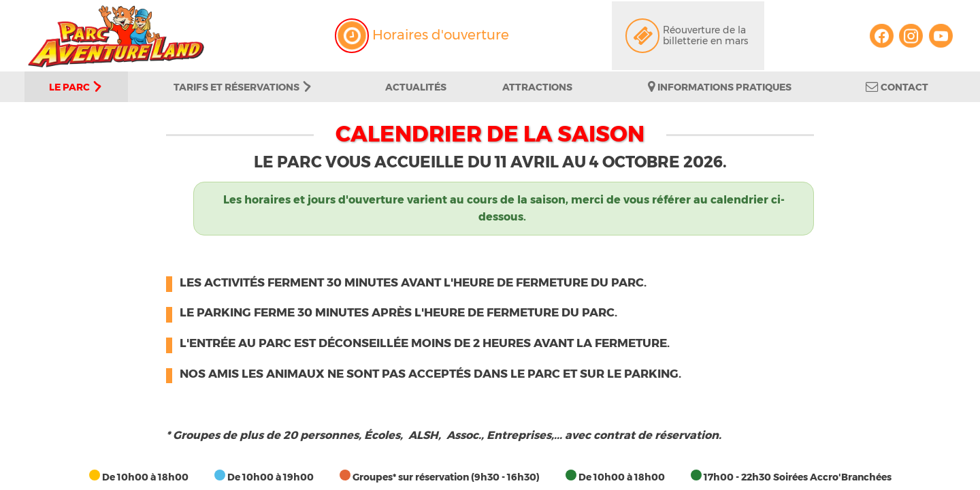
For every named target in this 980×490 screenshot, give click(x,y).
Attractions (537, 87)
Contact (897, 87)
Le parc (76, 87)
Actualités (416, 87)
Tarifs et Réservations (243, 87)
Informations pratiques (720, 87)
